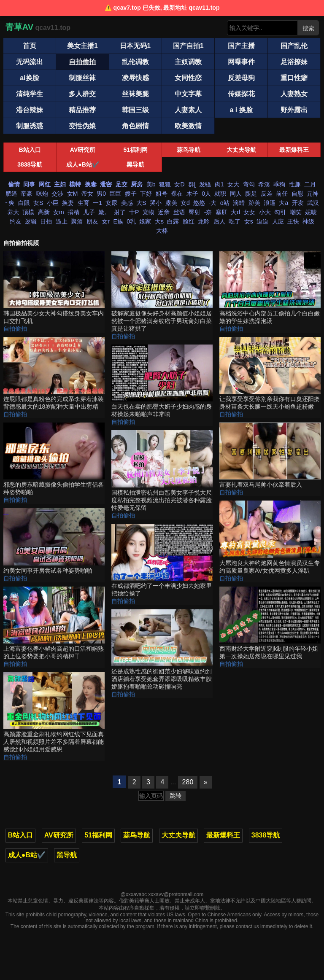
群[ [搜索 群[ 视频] (192, 184)
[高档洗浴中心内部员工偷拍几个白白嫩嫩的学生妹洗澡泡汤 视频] (270, 288)
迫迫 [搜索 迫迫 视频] (262, 221)
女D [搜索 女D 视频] (179, 184)
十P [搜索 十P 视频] (134, 212)
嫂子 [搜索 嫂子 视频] (131, 194)
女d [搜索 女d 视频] (185, 203)
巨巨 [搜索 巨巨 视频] (115, 194)
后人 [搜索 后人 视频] (219, 221)
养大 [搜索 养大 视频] (13, 212)
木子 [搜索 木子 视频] (192, 194)
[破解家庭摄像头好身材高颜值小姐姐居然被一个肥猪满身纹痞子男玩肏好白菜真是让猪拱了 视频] (162, 292)
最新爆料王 (294, 150)
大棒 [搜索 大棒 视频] (162, 231)
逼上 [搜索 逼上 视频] (62, 221)
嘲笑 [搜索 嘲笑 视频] (296, 212)
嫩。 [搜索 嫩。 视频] (104, 212)
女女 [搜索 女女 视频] (249, 212)
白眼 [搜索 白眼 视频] (24, 203)
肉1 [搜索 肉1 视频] (219, 184)
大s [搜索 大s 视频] (159, 221)
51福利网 (136, 150)
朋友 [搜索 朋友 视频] (92, 221)
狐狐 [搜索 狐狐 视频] (165, 184)
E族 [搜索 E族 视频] (118, 221)
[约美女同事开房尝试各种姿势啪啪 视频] (54, 541)
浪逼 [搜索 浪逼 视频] (270, 203)
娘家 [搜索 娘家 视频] (145, 221)
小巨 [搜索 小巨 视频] (53, 203)
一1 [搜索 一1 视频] (97, 203)
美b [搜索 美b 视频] (151, 184)
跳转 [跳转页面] (175, 796)
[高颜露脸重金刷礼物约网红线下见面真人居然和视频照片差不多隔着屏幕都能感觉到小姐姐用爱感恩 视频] (54, 713)
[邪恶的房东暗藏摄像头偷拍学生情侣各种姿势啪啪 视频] (54, 459)
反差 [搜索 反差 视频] (267, 194)
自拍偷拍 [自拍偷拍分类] (15, 328)
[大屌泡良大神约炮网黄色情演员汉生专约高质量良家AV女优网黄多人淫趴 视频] (270, 537)
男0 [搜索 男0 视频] (101, 194)
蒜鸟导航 (189, 150)
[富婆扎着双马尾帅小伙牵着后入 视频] (270, 456)
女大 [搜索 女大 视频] (233, 184)
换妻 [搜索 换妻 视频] (68, 203)
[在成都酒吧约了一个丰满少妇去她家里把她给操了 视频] (162, 561)
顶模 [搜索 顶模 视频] (28, 212)
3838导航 (30, 164)
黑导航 (135, 164)
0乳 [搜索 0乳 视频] (131, 221)
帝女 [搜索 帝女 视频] (87, 194)
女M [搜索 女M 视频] (73, 194)
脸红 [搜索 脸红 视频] (189, 221)
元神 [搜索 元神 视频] (313, 194)
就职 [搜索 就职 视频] (220, 194)
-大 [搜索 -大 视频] (213, 203)
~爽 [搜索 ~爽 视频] (10, 203)
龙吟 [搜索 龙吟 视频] (204, 221)
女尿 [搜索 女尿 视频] (111, 203)
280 (188, 782)
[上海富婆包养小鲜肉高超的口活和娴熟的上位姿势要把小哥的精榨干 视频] (54, 623)
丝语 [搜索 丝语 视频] (179, 212)
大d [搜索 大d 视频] (235, 212)
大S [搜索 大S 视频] (141, 203)
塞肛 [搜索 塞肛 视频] (221, 212)
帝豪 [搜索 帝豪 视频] (27, 194)
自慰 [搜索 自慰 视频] (297, 194)
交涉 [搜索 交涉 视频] (57, 194)
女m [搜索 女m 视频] (59, 212)
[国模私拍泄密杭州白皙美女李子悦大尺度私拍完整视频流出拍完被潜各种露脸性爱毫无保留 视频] (162, 471)
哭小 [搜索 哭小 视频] (156, 203)
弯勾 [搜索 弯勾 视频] (249, 184)
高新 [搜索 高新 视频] (44, 212)
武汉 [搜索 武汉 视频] (313, 203)
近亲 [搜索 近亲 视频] (164, 212)
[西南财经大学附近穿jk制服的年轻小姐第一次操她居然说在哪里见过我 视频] (270, 623)
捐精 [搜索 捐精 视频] (73, 212)
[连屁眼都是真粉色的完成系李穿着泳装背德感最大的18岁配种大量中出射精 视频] (54, 374)
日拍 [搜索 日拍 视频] (46, 221)
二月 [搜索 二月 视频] (310, 184)
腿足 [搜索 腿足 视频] (251, 194)
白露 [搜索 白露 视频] (173, 221)
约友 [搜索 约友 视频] (16, 221)
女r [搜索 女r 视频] (106, 221)
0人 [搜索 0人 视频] (206, 194)
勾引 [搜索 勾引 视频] (280, 212)
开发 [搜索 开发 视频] (298, 203)
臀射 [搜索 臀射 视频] (194, 212)
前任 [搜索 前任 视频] (282, 194)
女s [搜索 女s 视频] (249, 221)
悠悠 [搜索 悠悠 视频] (199, 203)
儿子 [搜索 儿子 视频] (89, 212)
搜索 (308, 28)
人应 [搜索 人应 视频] (278, 221)
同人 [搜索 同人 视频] (236, 194)
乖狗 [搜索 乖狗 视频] (279, 184)
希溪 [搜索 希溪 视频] (264, 184)
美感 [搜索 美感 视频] (127, 203)
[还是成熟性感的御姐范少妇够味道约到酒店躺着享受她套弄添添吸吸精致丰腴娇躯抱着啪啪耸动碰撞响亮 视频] (162, 650)
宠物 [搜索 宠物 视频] (148, 212)
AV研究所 (83, 150)
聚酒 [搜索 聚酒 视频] (77, 221)
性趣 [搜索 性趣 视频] (295, 184)
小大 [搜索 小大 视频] (265, 212)
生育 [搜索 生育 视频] (84, 203)
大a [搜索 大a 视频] (283, 203)
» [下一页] (206, 782)
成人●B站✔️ (83, 164)
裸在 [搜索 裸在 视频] (177, 194)
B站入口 (30, 150)
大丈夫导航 (241, 150)
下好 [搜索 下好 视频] (146, 194)
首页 (30, 46)
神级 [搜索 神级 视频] (308, 221)
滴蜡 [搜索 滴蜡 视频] (239, 203)
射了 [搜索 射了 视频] (120, 212)
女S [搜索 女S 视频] (38, 203)
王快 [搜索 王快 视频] (293, 221)
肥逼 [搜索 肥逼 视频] (11, 194)
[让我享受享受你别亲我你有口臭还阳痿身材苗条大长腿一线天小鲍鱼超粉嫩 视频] (270, 374)
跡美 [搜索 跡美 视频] (254, 203)
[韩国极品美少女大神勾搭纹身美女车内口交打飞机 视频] (54, 288)
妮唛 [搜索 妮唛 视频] (311, 212)
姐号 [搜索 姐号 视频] (162, 194)
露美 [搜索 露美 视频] (171, 203)
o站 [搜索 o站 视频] (225, 203)
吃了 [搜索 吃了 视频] (235, 221)
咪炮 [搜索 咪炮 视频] (42, 194)
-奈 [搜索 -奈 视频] (208, 212)
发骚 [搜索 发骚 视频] (205, 184)
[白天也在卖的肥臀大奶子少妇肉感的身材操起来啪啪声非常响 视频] (162, 381)
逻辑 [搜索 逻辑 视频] (31, 221)
